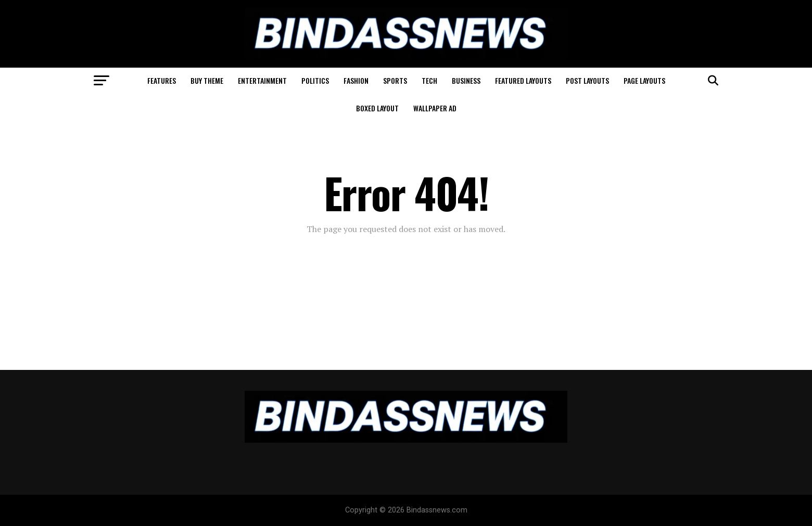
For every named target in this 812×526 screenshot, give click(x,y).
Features (162, 80)
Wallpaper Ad (435, 108)
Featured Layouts (523, 80)
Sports (395, 80)
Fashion (356, 80)
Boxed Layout (377, 108)
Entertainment (262, 80)
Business (466, 80)
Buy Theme (207, 80)
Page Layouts (644, 80)
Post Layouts (587, 80)
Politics (315, 80)
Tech (429, 80)
